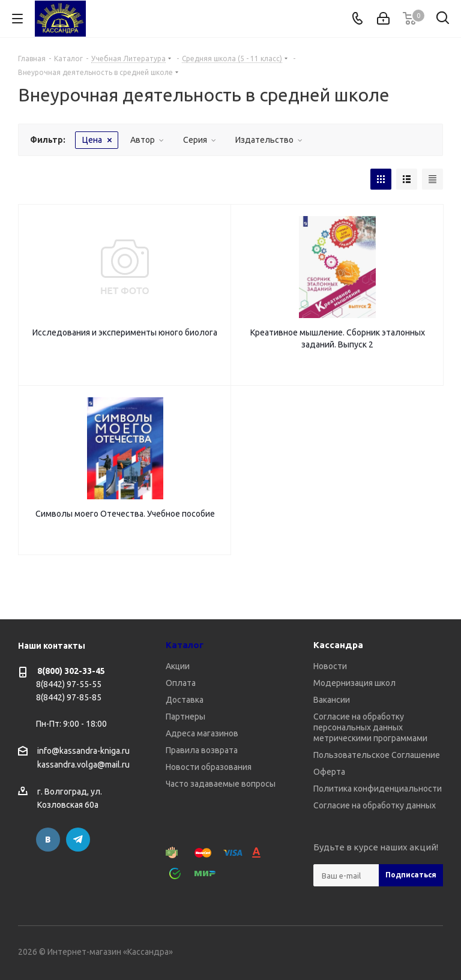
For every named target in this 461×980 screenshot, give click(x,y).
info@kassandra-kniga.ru (83, 751)
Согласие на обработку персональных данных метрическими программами (370, 727)
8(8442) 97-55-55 (69, 684)
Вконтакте (48, 840)
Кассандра (338, 645)
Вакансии (332, 700)
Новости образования (209, 767)
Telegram (78, 840)
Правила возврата (202, 750)
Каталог (185, 645)
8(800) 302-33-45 (71, 671)
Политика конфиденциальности (378, 789)
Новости (330, 666)
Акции (178, 666)
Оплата (181, 683)
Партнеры (185, 717)
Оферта (329, 772)
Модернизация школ (354, 683)
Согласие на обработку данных (375, 805)
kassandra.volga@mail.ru (83, 765)
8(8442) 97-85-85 (69, 697)
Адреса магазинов (202, 733)
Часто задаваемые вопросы (221, 784)
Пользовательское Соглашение (377, 755)
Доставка (185, 700)
